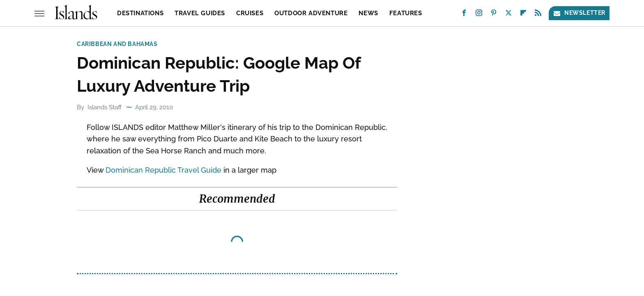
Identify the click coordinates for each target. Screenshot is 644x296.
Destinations (140, 13)
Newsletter (579, 13)
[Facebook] (464, 15)
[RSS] (538, 15)
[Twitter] (508, 15)
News (368, 13)
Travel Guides (200, 13)
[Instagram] (479, 15)
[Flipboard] (523, 15)
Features (406, 13)
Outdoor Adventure (311, 13)
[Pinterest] (494, 15)
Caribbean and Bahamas (117, 44)
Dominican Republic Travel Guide (163, 170)
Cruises (250, 13)
